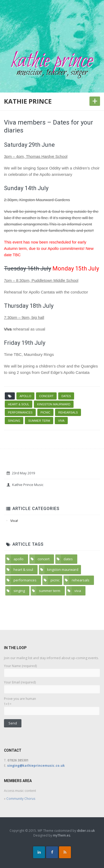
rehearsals (68, 412)
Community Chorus (21, 799)
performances (20, 412)
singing (14, 421)
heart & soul (19, 404)
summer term (39, 421)
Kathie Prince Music (25, 485)
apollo (25, 396)
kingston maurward (54, 404)
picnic (45, 412)
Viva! (14, 521)
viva (61, 421)
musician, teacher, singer (52, 72)
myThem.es (62, 835)
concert (46, 396)
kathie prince (52, 61)
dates (66, 396)
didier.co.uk (86, 831)
